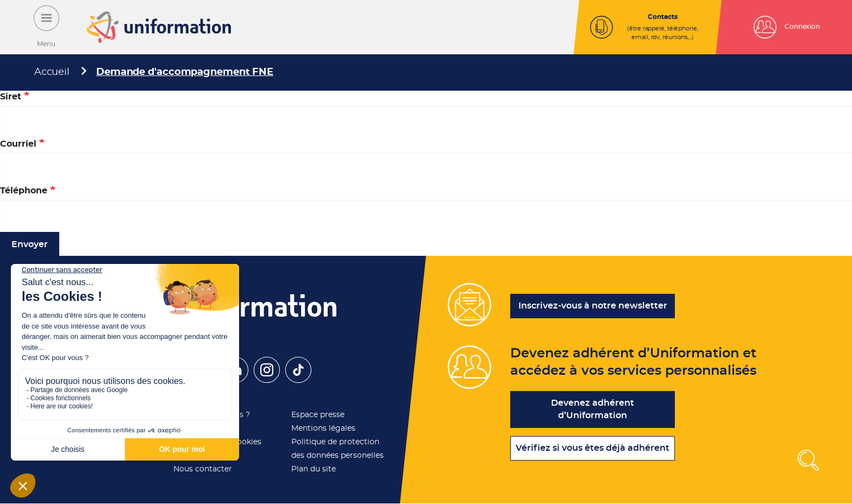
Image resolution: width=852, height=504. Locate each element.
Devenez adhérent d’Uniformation (593, 409)
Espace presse (318, 415)
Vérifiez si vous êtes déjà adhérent (593, 448)
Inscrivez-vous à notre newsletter (593, 306)
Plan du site (314, 469)
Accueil (52, 72)
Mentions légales (323, 429)
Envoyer (30, 244)
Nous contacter (203, 469)
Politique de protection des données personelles (337, 449)
